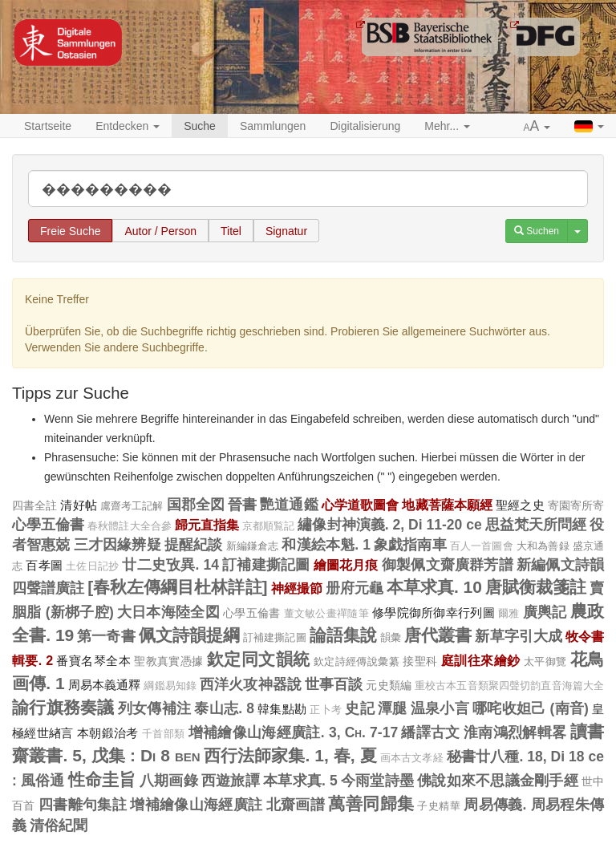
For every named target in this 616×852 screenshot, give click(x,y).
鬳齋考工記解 (132, 506)
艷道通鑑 (289, 505)
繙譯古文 (430, 732)
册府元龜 (355, 588)
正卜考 (326, 710)
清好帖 (78, 505)
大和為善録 (543, 546)
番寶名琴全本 (93, 661)
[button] (537, 127)
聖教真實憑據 (168, 661)
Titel (231, 231)
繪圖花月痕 (346, 565)
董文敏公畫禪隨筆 (326, 614)
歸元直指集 (207, 525)
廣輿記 (545, 612)
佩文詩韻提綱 (190, 635)
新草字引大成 (519, 636)
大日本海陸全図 (168, 612)
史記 (360, 708)
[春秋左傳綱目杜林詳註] (177, 587)
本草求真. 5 (300, 781)
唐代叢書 (438, 635)
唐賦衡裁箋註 (536, 587)
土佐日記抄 (92, 566)
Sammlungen (273, 126)
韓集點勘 (282, 709)
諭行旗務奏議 (63, 707)
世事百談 (334, 684)
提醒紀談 (194, 545)
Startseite (48, 126)
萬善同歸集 (371, 803)
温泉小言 (440, 708)
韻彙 (391, 637)
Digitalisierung (365, 126)
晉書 (242, 505)
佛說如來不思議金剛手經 (498, 781)
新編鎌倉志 (253, 546)
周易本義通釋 (105, 685)
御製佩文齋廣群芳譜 (448, 565)
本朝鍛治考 (108, 733)
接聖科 (420, 661)
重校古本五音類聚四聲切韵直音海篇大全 (509, 686)
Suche (200, 126)
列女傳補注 (154, 708)
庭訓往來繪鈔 (480, 660)
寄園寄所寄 (576, 505)
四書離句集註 (83, 805)
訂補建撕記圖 (266, 565)
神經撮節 (297, 588)
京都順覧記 (268, 526)
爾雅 (509, 614)
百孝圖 (44, 565)
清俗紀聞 (59, 826)
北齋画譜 (296, 805)
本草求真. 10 (434, 587)
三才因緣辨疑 (118, 545)
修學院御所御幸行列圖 (434, 613)
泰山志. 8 (224, 708)
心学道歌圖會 (361, 505)
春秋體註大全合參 (130, 526)
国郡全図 (196, 505)
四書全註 (34, 505)
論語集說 (343, 635)
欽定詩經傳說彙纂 (357, 661)
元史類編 (388, 685)
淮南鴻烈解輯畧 (515, 732)
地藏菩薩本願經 (447, 505)
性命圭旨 (102, 779)
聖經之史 (520, 505)
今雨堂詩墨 (377, 781)
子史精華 (438, 806)
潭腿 (393, 708)
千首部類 (163, 734)
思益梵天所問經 (536, 525)
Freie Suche (70, 231)
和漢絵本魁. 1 (326, 545)
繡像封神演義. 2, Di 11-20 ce (389, 525)
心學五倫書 (48, 525)
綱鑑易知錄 (170, 686)
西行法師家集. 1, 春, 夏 (290, 755)
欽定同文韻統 (258, 659)
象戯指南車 (410, 545)
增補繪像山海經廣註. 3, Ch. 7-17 (293, 732)
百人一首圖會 (482, 546)
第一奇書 (106, 636)
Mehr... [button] (447, 126)
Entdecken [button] (128, 126)
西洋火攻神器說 (251, 684)
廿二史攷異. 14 (170, 565)
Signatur (286, 231)
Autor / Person (160, 231)
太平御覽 (545, 661)
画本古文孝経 (412, 758)
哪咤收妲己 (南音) (531, 708)
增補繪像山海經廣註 (196, 805)
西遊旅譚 (231, 781)
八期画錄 (169, 781)
